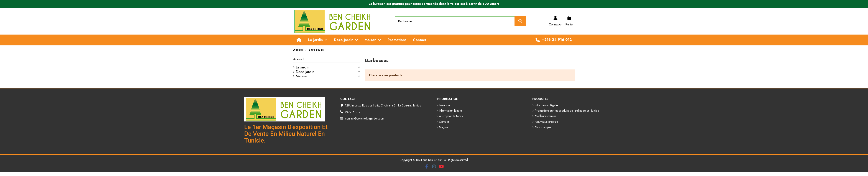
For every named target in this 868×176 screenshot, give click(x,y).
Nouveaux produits (547, 122)
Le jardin (302, 67)
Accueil (299, 59)
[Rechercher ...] (520, 21)
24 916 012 (353, 112)
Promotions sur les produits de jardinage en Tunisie (567, 111)
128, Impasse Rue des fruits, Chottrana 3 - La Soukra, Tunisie (383, 105)
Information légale (450, 111)
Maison (301, 76)
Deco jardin (305, 72)
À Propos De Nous (451, 116)
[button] (318, 40)
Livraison (444, 105)
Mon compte (543, 127)
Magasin (444, 127)
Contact (444, 122)
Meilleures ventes (545, 116)
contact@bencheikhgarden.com (365, 118)
